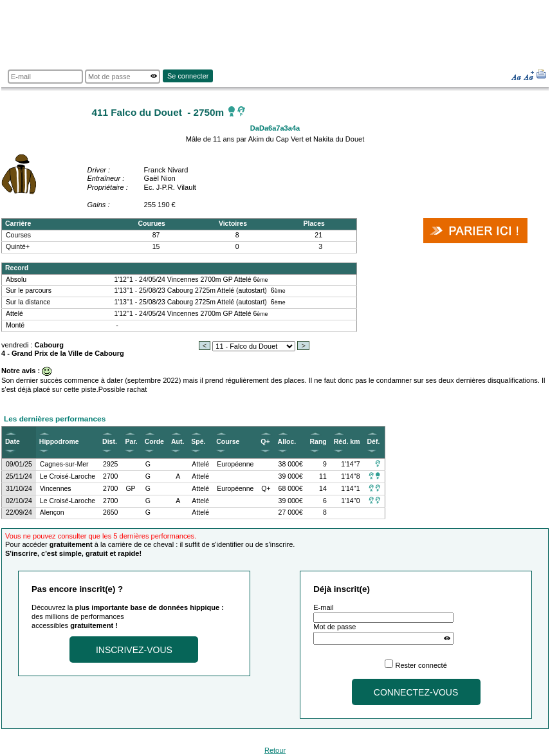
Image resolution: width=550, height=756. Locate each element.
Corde (154, 442)
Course (228, 442)
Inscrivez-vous (134, 650)
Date (13, 442)
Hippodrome (59, 442)
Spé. (198, 442)
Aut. (178, 442)
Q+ (265, 442)
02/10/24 (19, 501)
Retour (275, 750)
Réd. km (347, 442)
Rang (318, 442)
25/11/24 (19, 476)
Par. (131, 442)
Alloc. (287, 442)
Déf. (374, 442)
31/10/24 (19, 489)
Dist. (110, 442)
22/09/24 (19, 512)
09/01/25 (19, 464)
